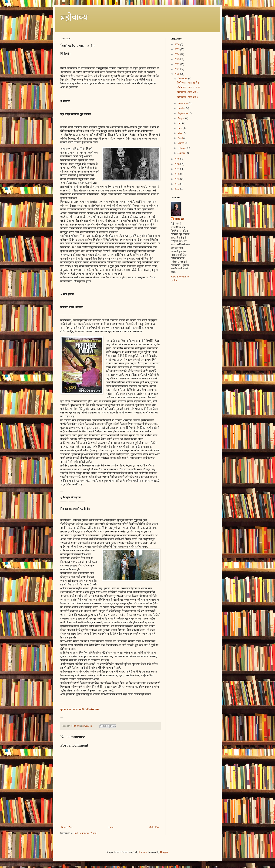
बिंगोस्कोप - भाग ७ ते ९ (187, 92)
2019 (177, 159)
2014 (177, 184)
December (183, 79)
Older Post (154, 827)
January (182, 153)
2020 (177, 74)
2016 (177, 174)
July (180, 123)
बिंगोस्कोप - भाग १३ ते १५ (189, 83)
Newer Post (67, 827)
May (180, 133)
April (180, 138)
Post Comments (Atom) (85, 833)
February (182, 148)
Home (111, 827)
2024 (177, 54)
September (183, 113)
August (181, 118)
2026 (177, 44)
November (183, 103)
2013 (177, 189)
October (182, 108)
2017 (177, 169)
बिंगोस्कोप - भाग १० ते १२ (189, 87)
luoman (143, 852)
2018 (177, 164)
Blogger (164, 852)
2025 (177, 49)
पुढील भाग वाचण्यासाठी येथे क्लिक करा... (81, 709)
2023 (177, 59)
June (180, 128)
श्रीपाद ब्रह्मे (179, 219)
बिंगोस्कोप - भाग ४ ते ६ (187, 97)
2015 (177, 179)
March (181, 143)
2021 (177, 69)
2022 (177, 64)
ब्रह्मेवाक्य (74, 17)
